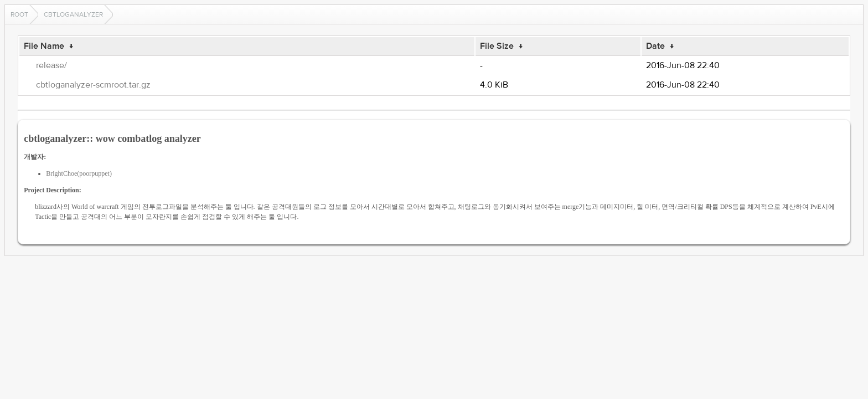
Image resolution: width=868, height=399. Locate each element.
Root (19, 14)
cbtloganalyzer (73, 14)
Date (655, 46)
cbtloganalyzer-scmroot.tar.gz (93, 85)
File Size (497, 46)
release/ (51, 65)
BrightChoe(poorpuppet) (79, 173)
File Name (44, 46)
